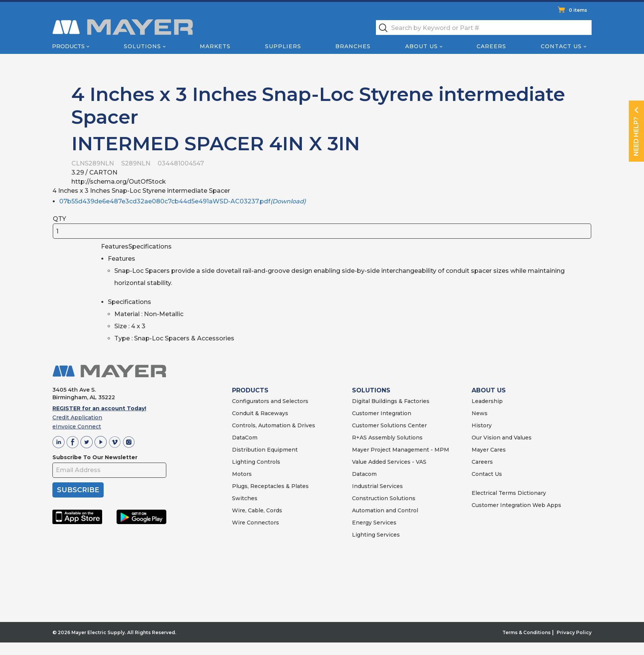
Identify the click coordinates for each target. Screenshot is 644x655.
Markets (215, 46)
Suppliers (283, 46)
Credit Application (77, 417)
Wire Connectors (256, 523)
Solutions (142, 46)
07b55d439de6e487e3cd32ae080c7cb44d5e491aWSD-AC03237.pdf (182, 201)
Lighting (244, 462)
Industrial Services (377, 486)
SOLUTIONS (371, 390)
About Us (421, 46)
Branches (353, 46)
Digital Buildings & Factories (391, 401)
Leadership (487, 401)
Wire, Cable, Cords (257, 510)
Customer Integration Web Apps (516, 505)
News (480, 413)
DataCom (245, 438)
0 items (578, 10)
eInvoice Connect (77, 427)
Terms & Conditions (526, 632)
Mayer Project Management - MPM (401, 450)
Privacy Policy (574, 632)
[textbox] (484, 28)
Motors (242, 474)
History (482, 425)
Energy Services (374, 523)
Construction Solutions (384, 498)
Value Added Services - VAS (389, 462)
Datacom (364, 474)
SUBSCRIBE (78, 490)
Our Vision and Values (502, 438)
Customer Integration (382, 413)
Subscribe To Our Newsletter (95, 457)
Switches (245, 498)
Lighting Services (376, 535)
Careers (491, 46)
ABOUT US (489, 390)
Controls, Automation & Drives (274, 425)
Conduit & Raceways (260, 413)
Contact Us (561, 46)
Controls (268, 462)
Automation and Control (385, 510)
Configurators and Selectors (270, 401)
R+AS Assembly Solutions (387, 438)
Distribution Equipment (265, 450)
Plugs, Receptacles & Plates (270, 486)
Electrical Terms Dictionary (509, 493)
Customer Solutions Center (389, 425)
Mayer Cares (489, 450)
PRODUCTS (250, 390)
